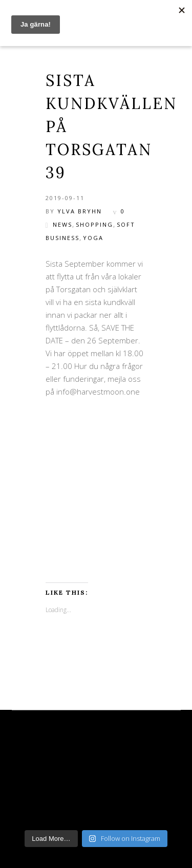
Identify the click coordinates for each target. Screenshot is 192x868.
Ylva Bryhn (80, 211)
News (62, 224)
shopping (94, 224)
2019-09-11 (65, 198)
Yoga (93, 238)
